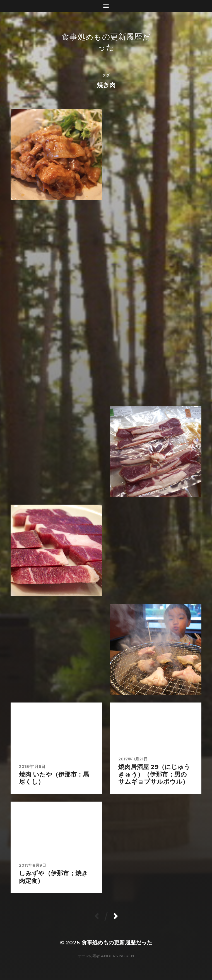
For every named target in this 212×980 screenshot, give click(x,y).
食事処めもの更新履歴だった (117, 943)
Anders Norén (117, 956)
